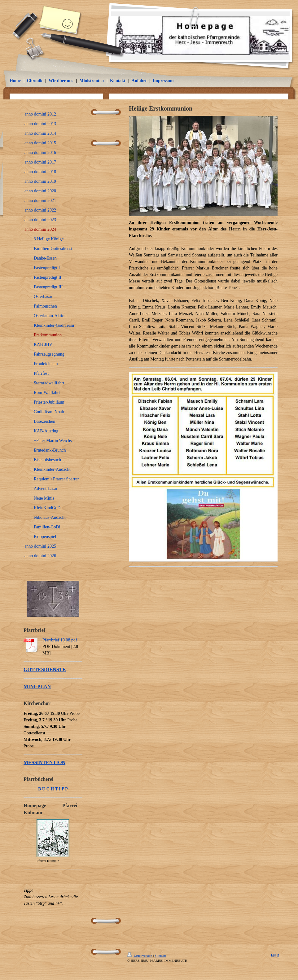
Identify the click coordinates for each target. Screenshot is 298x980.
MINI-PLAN (37, 687)
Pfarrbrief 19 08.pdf (60, 640)
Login (275, 955)
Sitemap (160, 956)
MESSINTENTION (44, 762)
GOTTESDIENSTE (45, 669)
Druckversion (140, 956)
